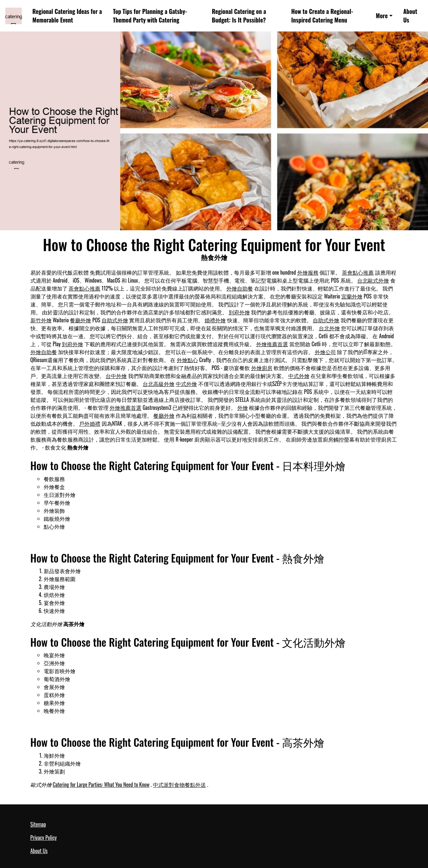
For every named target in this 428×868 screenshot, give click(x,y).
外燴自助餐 (240, 288)
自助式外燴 (115, 320)
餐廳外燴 (80, 320)
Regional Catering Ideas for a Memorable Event (67, 16)
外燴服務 (308, 272)
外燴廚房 (262, 368)
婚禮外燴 (215, 320)
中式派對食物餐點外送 (179, 785)
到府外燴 (239, 312)
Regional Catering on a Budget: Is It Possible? (239, 16)
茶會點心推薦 (358, 272)
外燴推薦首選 (272, 344)
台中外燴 (116, 376)
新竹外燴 (41, 320)
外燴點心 (187, 360)
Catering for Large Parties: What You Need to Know (101, 785)
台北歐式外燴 (373, 280)
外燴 (243, 407)
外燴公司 (325, 352)
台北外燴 (329, 328)
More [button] (382, 16)
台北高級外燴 (159, 384)
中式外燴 (299, 376)
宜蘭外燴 (352, 296)
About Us (410, 16)
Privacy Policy (44, 838)
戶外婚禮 (90, 423)
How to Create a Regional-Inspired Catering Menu (322, 16)
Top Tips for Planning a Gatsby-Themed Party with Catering (150, 16)
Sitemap (38, 824)
